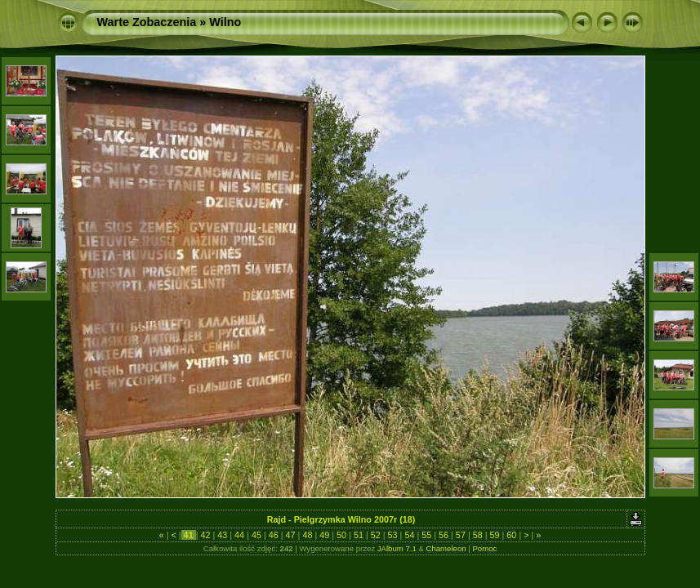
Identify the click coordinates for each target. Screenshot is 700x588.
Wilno (225, 22)
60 (511, 535)
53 (393, 535)
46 (274, 535)
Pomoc (484, 548)
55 (426, 535)
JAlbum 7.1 (397, 548)
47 (291, 535)
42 (205, 535)
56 (444, 535)
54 (409, 535)
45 (256, 535)
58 (478, 535)
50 (341, 535)
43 (222, 535)
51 (359, 535)
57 (461, 535)
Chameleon (446, 548)
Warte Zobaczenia (147, 22)
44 (239, 535)
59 (495, 535)
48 (307, 535)
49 (324, 535)
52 (376, 535)
